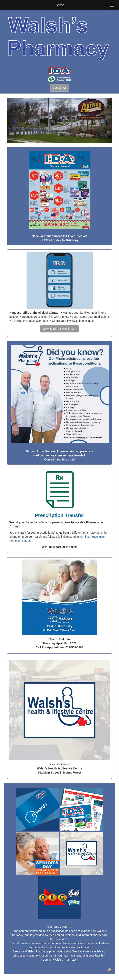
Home (59, 5)
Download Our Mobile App (59, 329)
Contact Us (59, 88)
